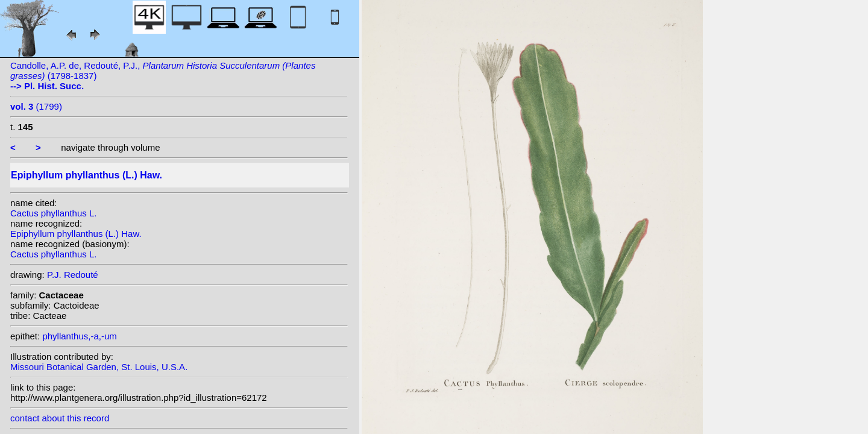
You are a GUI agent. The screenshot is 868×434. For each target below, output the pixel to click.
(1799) (36, 106)
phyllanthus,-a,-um (79, 336)
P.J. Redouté (73, 275)
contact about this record (60, 418)
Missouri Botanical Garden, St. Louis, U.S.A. (99, 367)
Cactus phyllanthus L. (53, 213)
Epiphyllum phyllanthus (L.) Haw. (76, 234)
